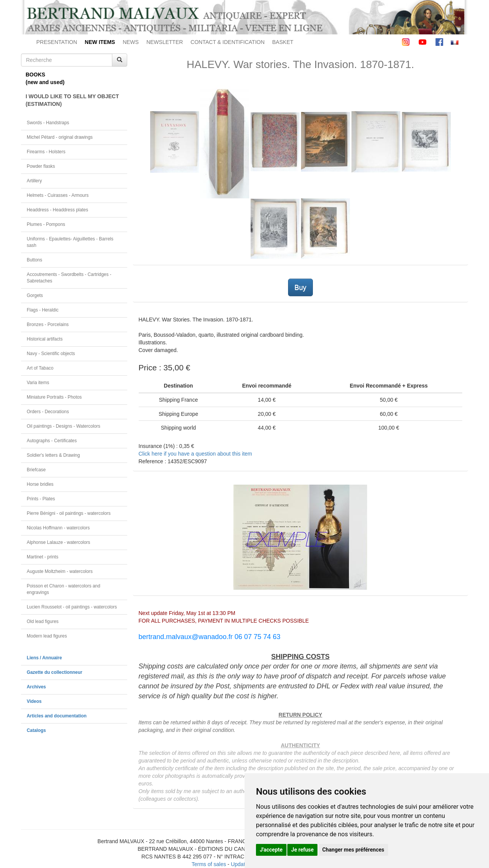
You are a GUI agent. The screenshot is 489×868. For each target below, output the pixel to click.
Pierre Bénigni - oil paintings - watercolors (69, 513)
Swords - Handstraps (48, 123)
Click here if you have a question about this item (195, 454)
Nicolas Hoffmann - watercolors (58, 528)
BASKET (283, 42)
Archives (36, 687)
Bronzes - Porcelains (48, 324)
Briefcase (36, 470)
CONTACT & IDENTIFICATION (228, 42)
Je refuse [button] (302, 850)
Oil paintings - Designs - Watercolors (64, 426)
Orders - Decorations (48, 412)
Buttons (34, 260)
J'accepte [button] (271, 850)
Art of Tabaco (40, 368)
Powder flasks (41, 166)
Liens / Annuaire (44, 658)
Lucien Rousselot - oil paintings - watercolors (72, 607)
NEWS (131, 42)
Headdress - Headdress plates (57, 210)
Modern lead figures (47, 636)
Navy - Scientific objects (51, 354)
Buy (300, 287)
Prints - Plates (41, 499)
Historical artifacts (45, 339)
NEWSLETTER (165, 42)
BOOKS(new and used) (45, 78)
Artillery (34, 181)
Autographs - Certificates (52, 441)
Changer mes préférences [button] (353, 850)
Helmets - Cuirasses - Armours (58, 195)
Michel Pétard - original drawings (60, 137)
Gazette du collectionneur (54, 672)
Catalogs (36, 730)
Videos (34, 701)
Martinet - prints (43, 557)
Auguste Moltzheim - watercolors (60, 571)
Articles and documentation (57, 716)
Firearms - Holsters (46, 152)
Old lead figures (43, 621)
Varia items (38, 383)
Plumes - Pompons (46, 224)
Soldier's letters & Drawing (53, 455)
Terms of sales (209, 864)
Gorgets (35, 295)
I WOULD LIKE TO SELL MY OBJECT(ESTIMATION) (72, 100)
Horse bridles (40, 484)
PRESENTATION (57, 42)
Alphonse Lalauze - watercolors (58, 542)
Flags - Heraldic (43, 310)
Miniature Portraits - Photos (54, 397)
